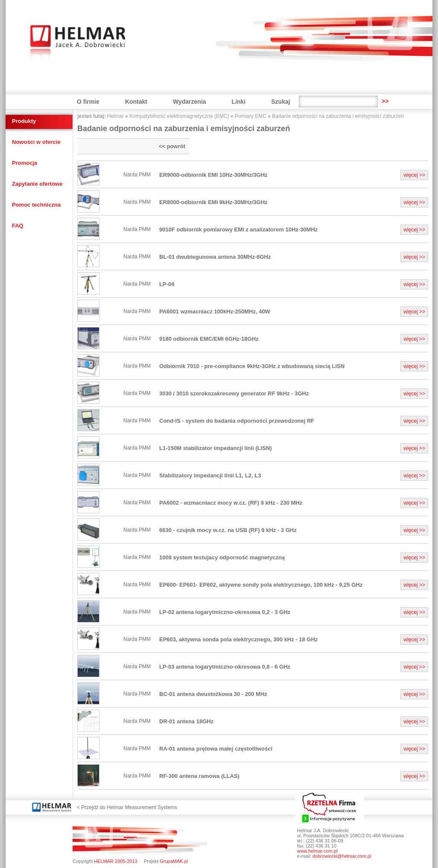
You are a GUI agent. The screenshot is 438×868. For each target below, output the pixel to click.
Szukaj (280, 102)
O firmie (88, 102)
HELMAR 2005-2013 (116, 861)
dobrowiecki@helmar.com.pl (342, 856)
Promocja (25, 163)
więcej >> (414, 175)
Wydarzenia (190, 102)
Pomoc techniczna (36, 205)
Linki (239, 102)
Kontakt (136, 102)
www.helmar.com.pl (317, 851)
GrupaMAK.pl (174, 861)
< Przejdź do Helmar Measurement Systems (127, 807)
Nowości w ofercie (36, 142)
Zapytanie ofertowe (37, 184)
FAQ (18, 226)
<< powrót (172, 146)
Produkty (24, 121)
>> (385, 101)
